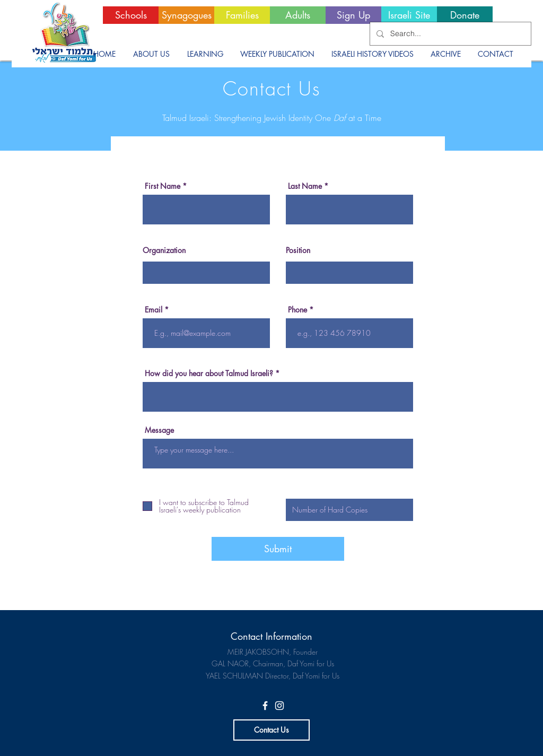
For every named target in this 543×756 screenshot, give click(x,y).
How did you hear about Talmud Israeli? (209, 373)
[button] (151, 54)
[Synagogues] (186, 15)
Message (159, 430)
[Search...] (449, 34)
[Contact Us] (271, 730)
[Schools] (131, 15)
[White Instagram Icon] (279, 706)
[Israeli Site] (409, 15)
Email (154, 310)
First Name (163, 186)
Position (298, 250)
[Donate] (465, 15)
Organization (164, 250)
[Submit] (278, 549)
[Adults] (298, 15)
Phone (297, 310)
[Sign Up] (353, 15)
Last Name (305, 186)
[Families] (242, 15)
